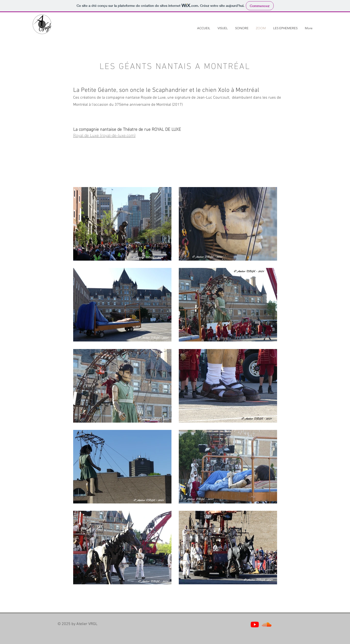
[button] (223, 28)
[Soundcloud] (267, 624)
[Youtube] (255, 624)
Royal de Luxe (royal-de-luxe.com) (104, 135)
